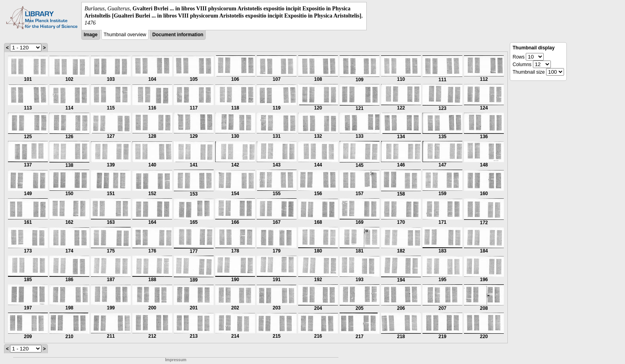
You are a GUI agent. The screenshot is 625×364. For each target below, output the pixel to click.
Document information (178, 35)
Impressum (176, 360)
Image (91, 35)
